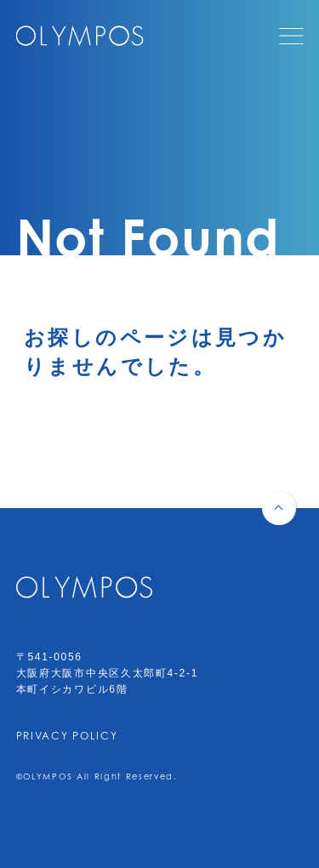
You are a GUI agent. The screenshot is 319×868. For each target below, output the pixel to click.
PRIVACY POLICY (67, 736)
